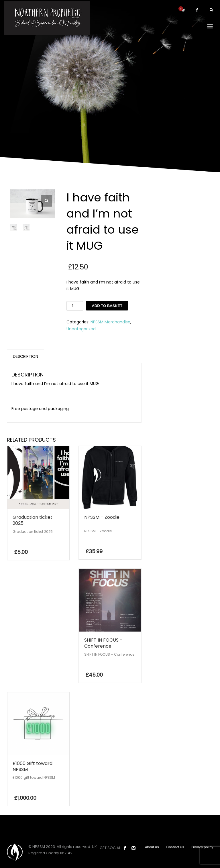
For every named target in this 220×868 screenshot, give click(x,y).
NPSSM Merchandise (110, 322)
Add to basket (107, 306)
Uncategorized (81, 329)
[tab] (25, 356)
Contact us (175, 847)
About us (152, 847)
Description (25, 356)
